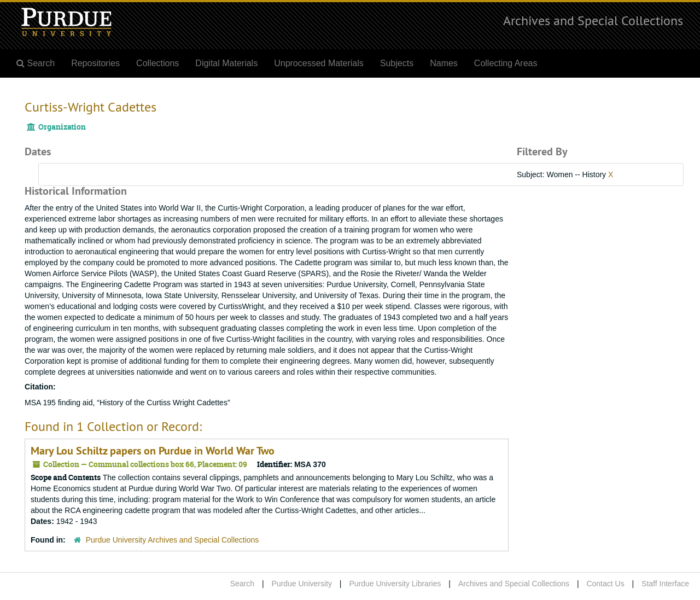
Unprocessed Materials (319, 63)
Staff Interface (665, 584)
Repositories (95, 63)
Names (444, 63)
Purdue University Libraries (395, 584)
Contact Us (605, 584)
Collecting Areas (506, 63)
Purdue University (302, 584)
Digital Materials (226, 63)
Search (242, 584)
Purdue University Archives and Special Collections (173, 540)
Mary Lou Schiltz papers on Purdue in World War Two (153, 451)
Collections (157, 63)
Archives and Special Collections (593, 20)
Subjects (397, 63)
